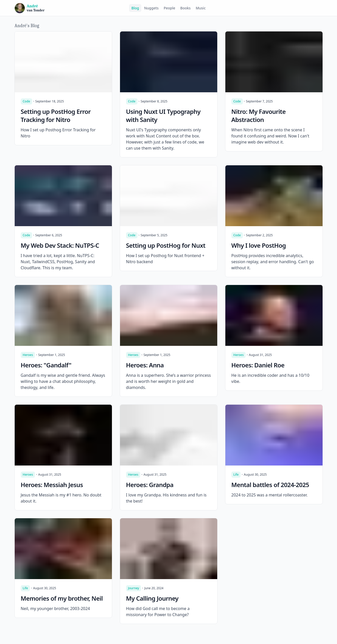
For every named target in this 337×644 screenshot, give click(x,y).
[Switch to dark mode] (319, 8)
